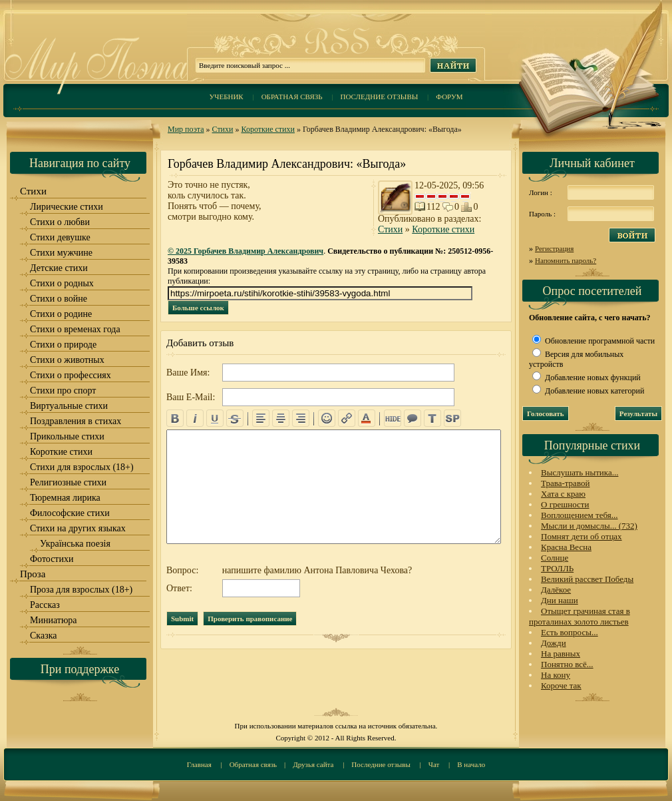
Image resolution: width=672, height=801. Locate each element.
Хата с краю (563, 494)
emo (327, 418)
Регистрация (554, 248)
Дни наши (560, 600)
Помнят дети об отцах (582, 536)
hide (393, 418)
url (347, 418)
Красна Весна (566, 547)
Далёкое (556, 590)
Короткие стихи (267, 129)
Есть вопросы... (570, 632)
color (367, 418)
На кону (556, 675)
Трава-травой (565, 483)
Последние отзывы (380, 97)
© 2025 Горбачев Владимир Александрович (246, 251)
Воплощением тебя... (580, 515)
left (261, 418)
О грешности (565, 504)
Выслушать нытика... (580, 472)
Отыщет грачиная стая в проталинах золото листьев (580, 616)
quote (413, 418)
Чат (434, 764)
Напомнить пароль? (566, 260)
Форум (449, 97)
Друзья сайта (313, 764)
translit (432, 418)
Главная (199, 764)
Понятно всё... (567, 664)
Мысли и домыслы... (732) (589, 526)
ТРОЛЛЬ (557, 568)
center (281, 418)
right (301, 418)
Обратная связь (292, 97)
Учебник (226, 97)
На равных (561, 654)
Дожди (554, 643)
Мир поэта (186, 129)
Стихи (223, 129)
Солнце (555, 558)
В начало (471, 764)
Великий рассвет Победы (587, 579)
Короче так (561, 685)
